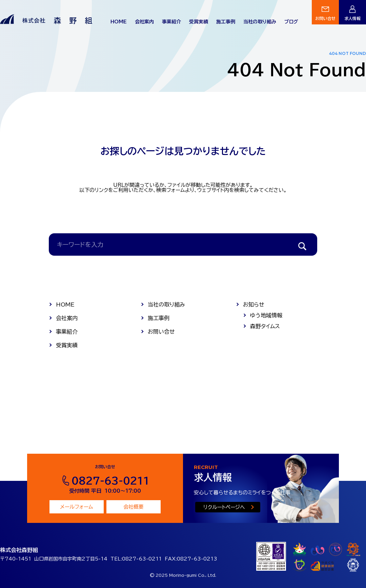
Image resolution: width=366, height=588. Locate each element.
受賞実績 (199, 22)
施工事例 (226, 22)
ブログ (291, 22)
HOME (119, 22)
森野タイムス (265, 326)
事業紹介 (171, 22)
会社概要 (134, 507)
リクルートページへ (224, 507)
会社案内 (144, 22)
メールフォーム (77, 507)
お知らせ (254, 305)
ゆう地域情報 (266, 315)
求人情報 (352, 18)
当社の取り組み (260, 22)
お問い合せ (325, 18)
